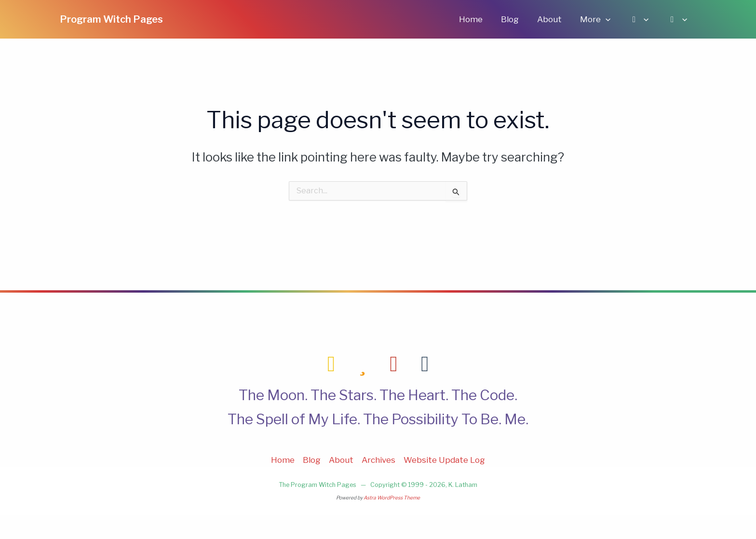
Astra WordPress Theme (392, 498)
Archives (378, 460)
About (556, 19)
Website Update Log (444, 460)
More (600, 19)
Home (481, 19)
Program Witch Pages (111, 19)
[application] (610, 19)
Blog (519, 19)
